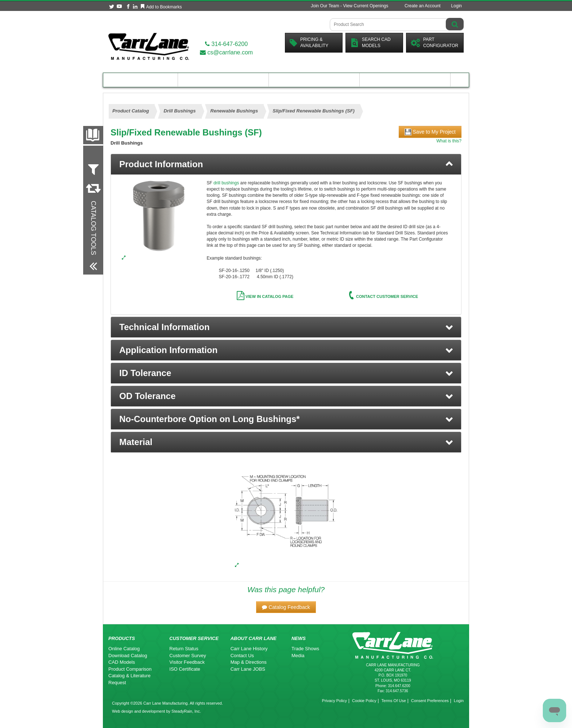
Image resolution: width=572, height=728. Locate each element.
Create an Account (423, 6)
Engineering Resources (223, 80)
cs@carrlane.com (226, 52)
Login (457, 6)
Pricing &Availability (309, 43)
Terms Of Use (394, 701)
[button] (286, 327)
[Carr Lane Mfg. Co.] (149, 46)
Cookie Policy (364, 701)
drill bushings (226, 183)
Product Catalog (140, 80)
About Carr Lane (405, 80)
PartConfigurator (434, 43)
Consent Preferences (430, 701)
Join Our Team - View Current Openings (349, 6)
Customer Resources (314, 80)
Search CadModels (370, 43)
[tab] (286, 164)
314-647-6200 (226, 44)
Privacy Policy (335, 701)
